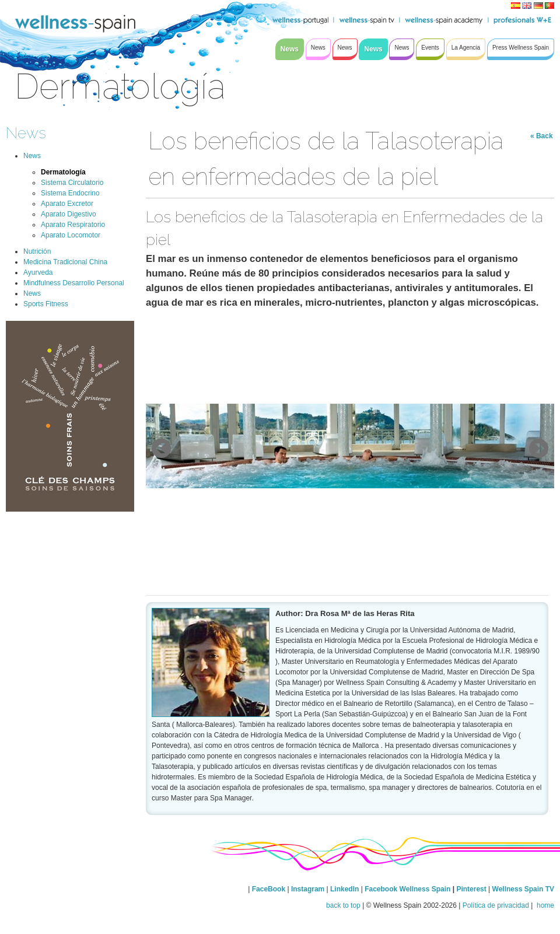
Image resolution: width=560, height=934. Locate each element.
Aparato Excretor (67, 204)
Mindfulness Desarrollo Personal (74, 283)
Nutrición (37, 251)
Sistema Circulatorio (72, 183)
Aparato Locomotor (71, 235)
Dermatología (63, 172)
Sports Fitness (46, 304)
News (26, 133)
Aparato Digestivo (69, 214)
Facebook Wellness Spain (407, 889)
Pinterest (472, 889)
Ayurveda (38, 272)
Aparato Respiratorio (73, 225)
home (545, 905)
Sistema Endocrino (70, 193)
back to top (343, 905)
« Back (542, 136)
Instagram (308, 889)
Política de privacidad (496, 905)
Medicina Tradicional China (65, 262)
